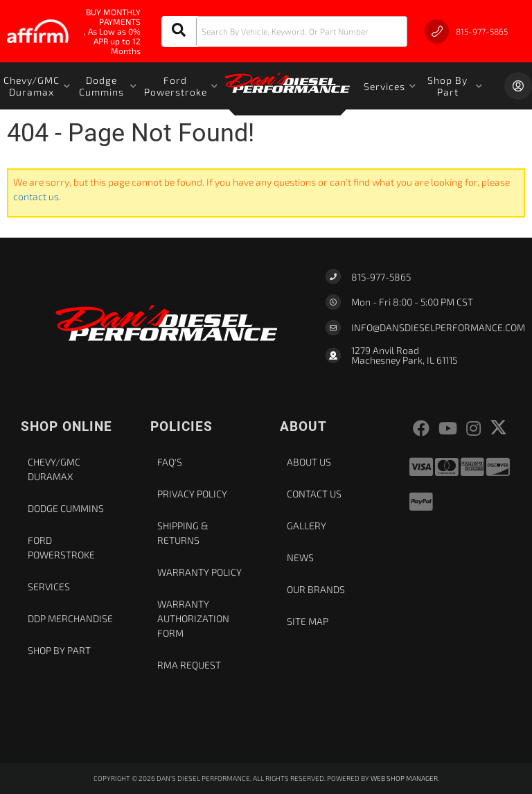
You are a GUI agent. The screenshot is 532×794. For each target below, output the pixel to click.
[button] (284, 32)
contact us (36, 196)
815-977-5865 (381, 277)
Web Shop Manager (404, 778)
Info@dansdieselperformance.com (438, 328)
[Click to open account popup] (518, 86)
